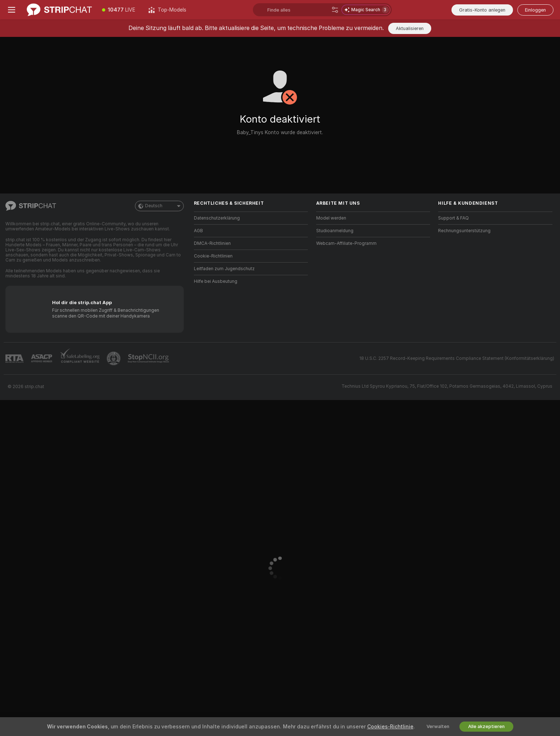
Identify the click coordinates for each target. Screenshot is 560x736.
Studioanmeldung (335, 231)
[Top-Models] (167, 10)
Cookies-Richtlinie (390, 727)
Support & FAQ (453, 218)
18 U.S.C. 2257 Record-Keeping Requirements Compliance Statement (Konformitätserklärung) (457, 358)
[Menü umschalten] (12, 10)
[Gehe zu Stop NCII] (149, 358)
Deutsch (159, 206)
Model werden (331, 218)
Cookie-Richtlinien (213, 256)
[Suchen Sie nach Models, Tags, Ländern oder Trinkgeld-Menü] (298, 10)
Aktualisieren (410, 28)
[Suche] (335, 10)
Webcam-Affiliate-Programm (346, 243)
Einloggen (535, 10)
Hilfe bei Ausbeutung (216, 281)
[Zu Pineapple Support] (114, 358)
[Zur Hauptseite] (59, 10)
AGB (198, 231)
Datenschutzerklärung (217, 218)
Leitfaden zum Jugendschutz (224, 269)
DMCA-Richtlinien (212, 243)
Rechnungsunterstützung (464, 231)
